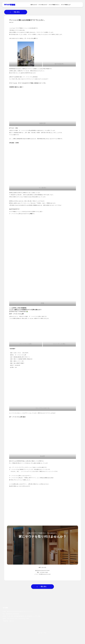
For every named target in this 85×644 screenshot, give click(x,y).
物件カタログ (34, 5)
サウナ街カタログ (43, 5)
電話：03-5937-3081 (42, 572)
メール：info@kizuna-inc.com (42, 574)
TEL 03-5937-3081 (12, 619)
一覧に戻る (16, 12)
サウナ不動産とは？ (66, 5)
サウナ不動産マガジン (54, 5)
